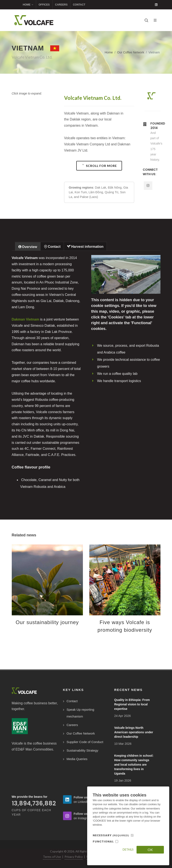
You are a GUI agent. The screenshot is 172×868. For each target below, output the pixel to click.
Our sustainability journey (47, 622)
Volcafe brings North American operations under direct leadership (134, 732)
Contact (79, 5)
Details (128, 849)
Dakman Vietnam (26, 319)
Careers (61, 5)
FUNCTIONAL (103, 842)
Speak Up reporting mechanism (80, 713)
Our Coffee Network (131, 52)
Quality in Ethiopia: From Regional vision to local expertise (132, 704)
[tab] (28, 246)
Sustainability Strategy (82, 750)
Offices (44, 5)
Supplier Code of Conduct (85, 742)
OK (150, 850)
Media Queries (77, 759)
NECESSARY (111, 835)
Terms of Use (52, 857)
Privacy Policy (74, 857)
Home (28, 5)
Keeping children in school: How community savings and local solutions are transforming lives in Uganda (134, 765)
